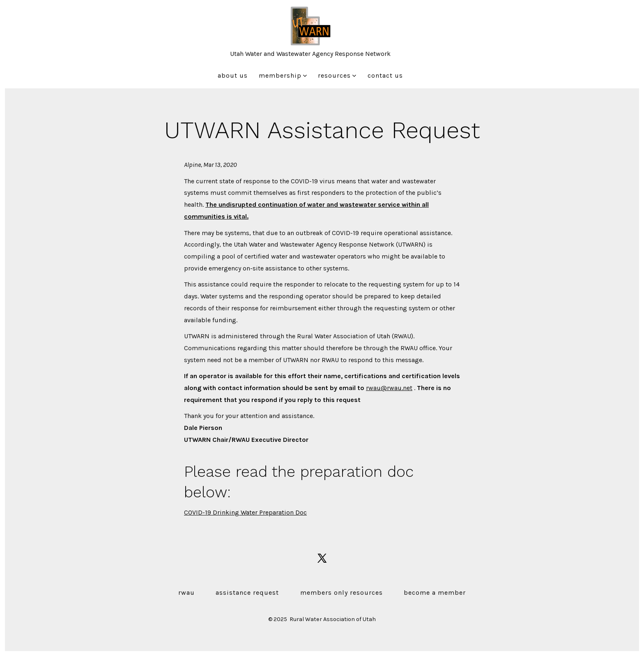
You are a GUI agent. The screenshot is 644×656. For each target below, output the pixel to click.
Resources (337, 75)
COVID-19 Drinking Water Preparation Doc (245, 512)
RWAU (186, 592)
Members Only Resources (342, 592)
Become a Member (435, 592)
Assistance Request (247, 592)
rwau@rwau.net (389, 388)
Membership (283, 75)
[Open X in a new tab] (322, 558)
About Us (233, 75)
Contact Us (385, 75)
